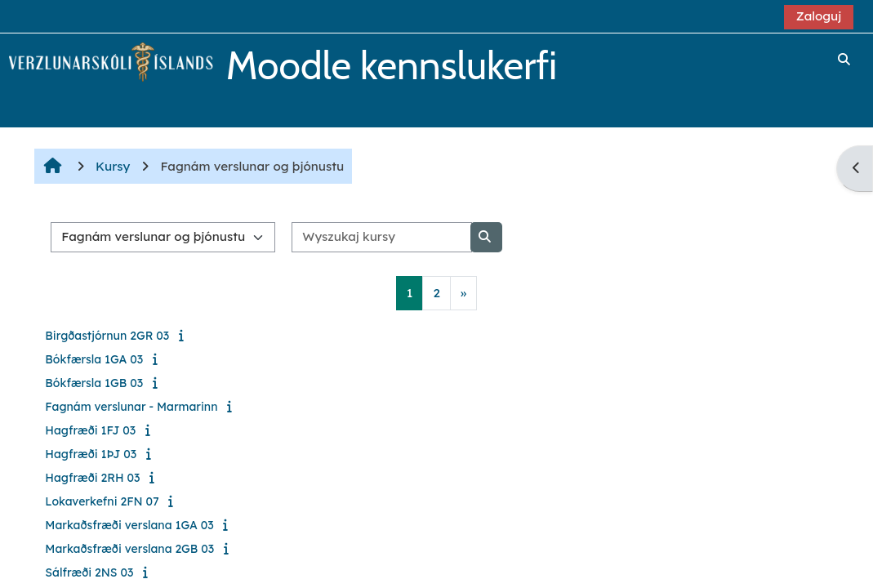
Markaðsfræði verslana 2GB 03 (129, 549)
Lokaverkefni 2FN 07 (102, 501)
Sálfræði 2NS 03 (89, 572)
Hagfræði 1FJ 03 (90, 430)
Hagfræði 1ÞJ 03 (91, 454)
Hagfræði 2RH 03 (92, 478)
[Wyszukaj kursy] (382, 237)
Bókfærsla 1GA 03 (94, 359)
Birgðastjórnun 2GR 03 (107, 336)
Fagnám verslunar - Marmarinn (131, 407)
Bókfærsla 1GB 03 (94, 383)
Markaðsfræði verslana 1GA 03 (129, 525)
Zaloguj (819, 16)
